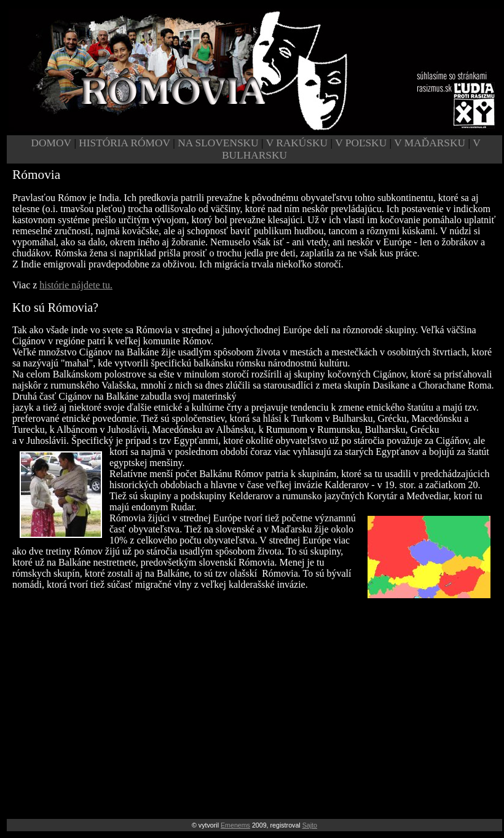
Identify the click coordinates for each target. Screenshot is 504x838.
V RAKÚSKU (297, 143)
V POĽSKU (362, 143)
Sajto (310, 825)
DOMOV (51, 143)
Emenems (235, 825)
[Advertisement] (254, 697)
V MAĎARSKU (430, 143)
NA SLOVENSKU (219, 143)
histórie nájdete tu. (76, 285)
